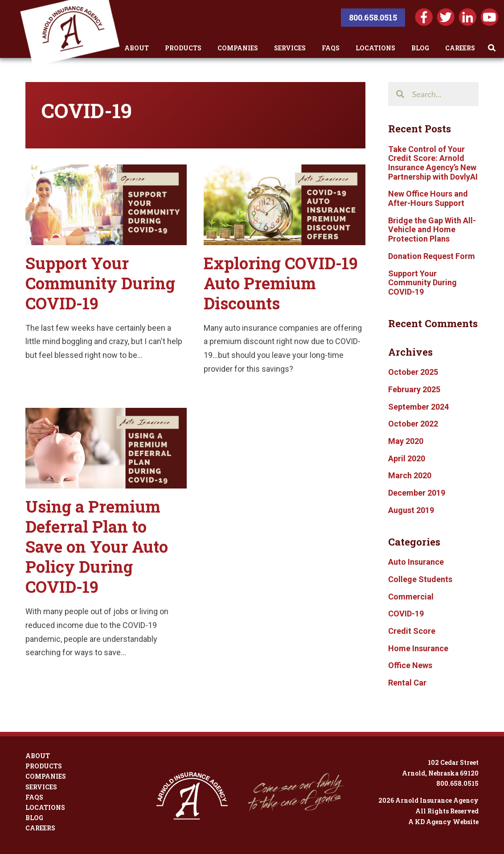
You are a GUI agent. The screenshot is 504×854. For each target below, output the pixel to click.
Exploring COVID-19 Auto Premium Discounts (281, 283)
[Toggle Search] (492, 48)
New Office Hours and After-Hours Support (428, 198)
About (137, 48)
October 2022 (413, 424)
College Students (420, 579)
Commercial (411, 597)
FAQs (331, 48)
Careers (460, 48)
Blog (420, 48)
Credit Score (412, 631)
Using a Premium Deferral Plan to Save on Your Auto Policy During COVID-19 (97, 546)
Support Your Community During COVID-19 (100, 283)
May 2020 (406, 441)
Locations (375, 48)
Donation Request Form (432, 256)
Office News (410, 665)
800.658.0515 (373, 17)
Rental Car (407, 683)
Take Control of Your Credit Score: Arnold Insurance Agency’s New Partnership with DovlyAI (433, 163)
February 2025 (414, 389)
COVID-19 (406, 614)
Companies (238, 48)
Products (183, 48)
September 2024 (418, 407)
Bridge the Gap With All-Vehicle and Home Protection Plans (432, 230)
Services (290, 48)
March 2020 (410, 475)
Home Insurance (418, 648)
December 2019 (417, 493)
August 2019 (411, 510)
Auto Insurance (416, 562)
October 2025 (413, 372)
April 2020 (407, 458)
